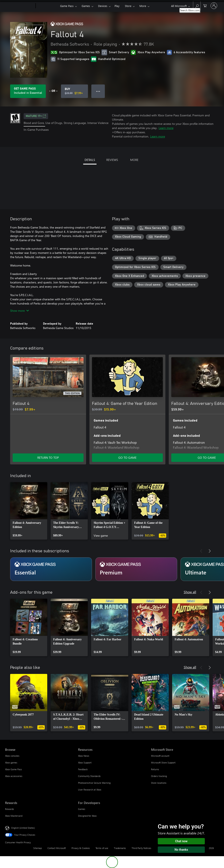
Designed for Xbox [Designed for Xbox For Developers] (87, 816)
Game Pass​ (67, 6)
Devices (103, 6)
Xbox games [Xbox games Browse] (11, 763)
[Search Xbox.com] (197, 5)
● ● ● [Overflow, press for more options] (98, 91)
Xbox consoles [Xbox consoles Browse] (12, 756)
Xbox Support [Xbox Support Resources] (85, 763)
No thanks (181, 850)
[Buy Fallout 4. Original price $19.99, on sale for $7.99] (74, 91)
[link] (29, 511)
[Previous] (201, 348)
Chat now (181, 841)
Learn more (166, 128)
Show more (20, 311)
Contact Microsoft (57, 848)
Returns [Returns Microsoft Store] (155, 769)
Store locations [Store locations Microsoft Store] (159, 783)
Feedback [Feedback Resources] (83, 769)
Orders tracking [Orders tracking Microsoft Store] (159, 776)
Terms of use (102, 848)
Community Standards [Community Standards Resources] (89, 776)
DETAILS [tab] (90, 160)
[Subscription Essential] (51, 569)
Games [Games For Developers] (82, 809)
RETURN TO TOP (48, 458)
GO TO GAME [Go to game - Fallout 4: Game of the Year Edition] (127, 458)
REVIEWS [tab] (112, 160)
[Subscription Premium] (136, 569)
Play (117, 6)
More (143, 6)
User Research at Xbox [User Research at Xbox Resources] (90, 790)
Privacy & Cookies (81, 848)
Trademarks (120, 848)
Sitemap (38, 848)
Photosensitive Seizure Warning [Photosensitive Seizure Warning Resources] (94, 783)
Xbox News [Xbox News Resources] (84, 756)
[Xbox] (47, 6)
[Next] (210, 348)
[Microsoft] (20, 6)
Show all (190, 592)
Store (128, 6)
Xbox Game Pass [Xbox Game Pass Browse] (13, 769)
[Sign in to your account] (214, 6)
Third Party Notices (141, 848)
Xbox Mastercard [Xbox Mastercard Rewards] (14, 816)
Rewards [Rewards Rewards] (9, 809)
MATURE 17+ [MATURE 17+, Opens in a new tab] (36, 116)
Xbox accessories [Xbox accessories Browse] (14, 776)
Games (86, 6)
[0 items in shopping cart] (205, 5)
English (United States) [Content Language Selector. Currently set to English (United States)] (23, 828)
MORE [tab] (134, 160)
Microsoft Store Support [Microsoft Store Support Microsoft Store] (163, 763)
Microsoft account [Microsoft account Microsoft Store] (160, 756)
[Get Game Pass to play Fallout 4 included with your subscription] (28, 91)
